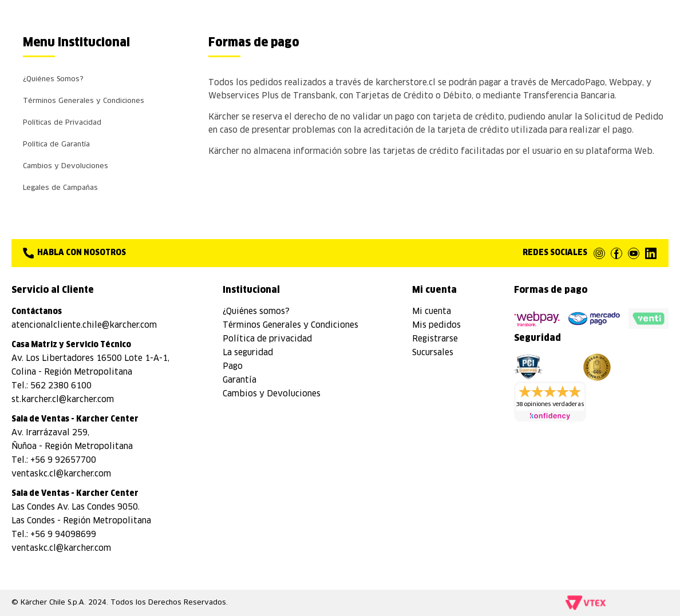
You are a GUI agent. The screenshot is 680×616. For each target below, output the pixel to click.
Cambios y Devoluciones (66, 166)
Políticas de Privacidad (62, 123)
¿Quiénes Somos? (53, 80)
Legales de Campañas (60, 188)
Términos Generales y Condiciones (84, 101)
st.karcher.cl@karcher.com (63, 400)
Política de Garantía (56, 145)
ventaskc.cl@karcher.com (61, 474)
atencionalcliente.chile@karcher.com (84, 325)
